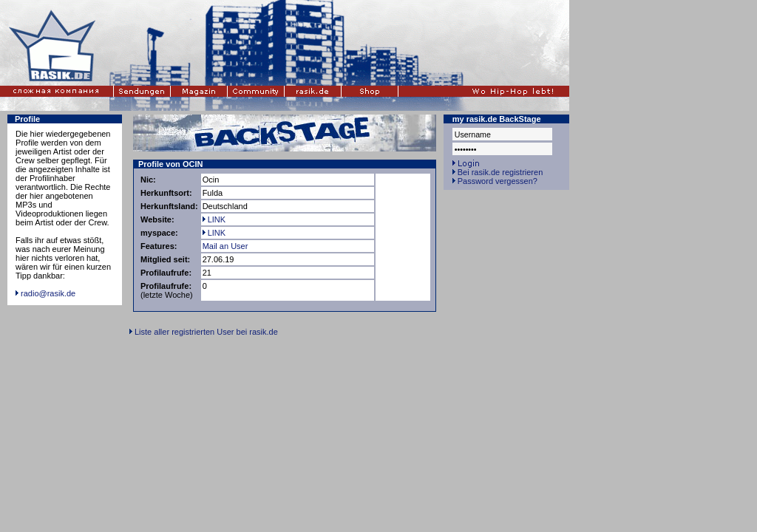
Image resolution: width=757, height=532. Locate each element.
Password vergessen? (498, 181)
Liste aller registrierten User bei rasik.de (206, 332)
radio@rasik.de (48, 293)
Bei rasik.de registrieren (500, 172)
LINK (214, 219)
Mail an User (225, 246)
